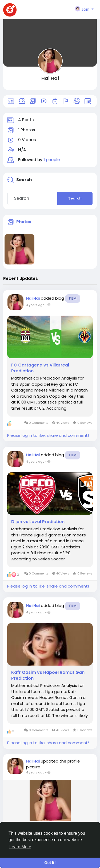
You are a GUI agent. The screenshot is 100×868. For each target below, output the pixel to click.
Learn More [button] (20, 847)
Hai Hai (50, 78)
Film (73, 298)
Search (75, 198)
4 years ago (35, 305)
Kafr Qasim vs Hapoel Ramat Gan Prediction (48, 675)
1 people (52, 160)
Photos (24, 222)
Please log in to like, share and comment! (48, 435)
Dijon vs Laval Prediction (38, 522)
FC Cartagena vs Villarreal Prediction (40, 368)
